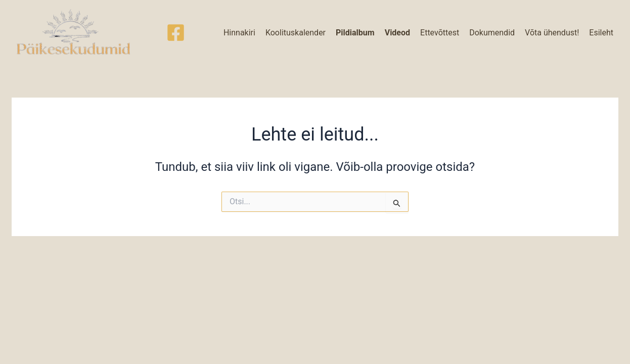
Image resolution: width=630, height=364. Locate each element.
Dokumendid (492, 33)
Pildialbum (355, 33)
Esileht (601, 33)
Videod (397, 33)
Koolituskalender (296, 33)
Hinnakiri (239, 33)
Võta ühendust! (552, 33)
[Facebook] (176, 33)
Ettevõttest (440, 33)
